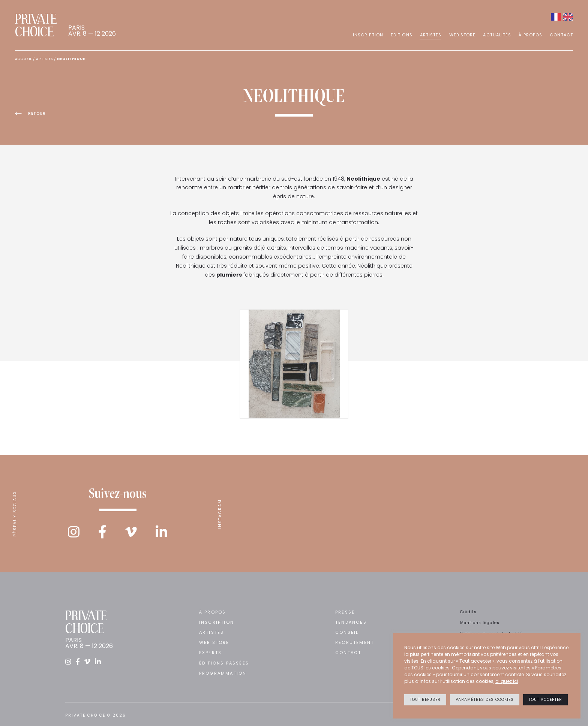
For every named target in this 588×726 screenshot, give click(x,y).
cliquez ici (507, 681)
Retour (30, 114)
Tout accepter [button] (545, 700)
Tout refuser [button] (425, 700)
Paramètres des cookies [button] (485, 700)
